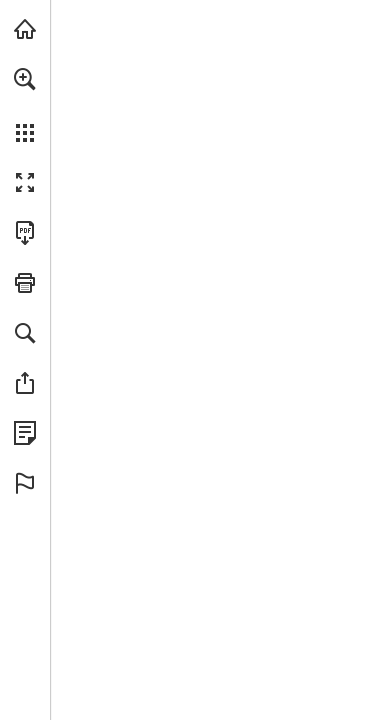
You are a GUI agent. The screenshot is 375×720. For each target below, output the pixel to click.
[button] (25, 79)
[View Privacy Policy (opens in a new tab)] (25, 433)
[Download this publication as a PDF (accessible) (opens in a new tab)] (25, 233)
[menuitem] (25, 105)
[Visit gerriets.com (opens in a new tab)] (25, 29)
